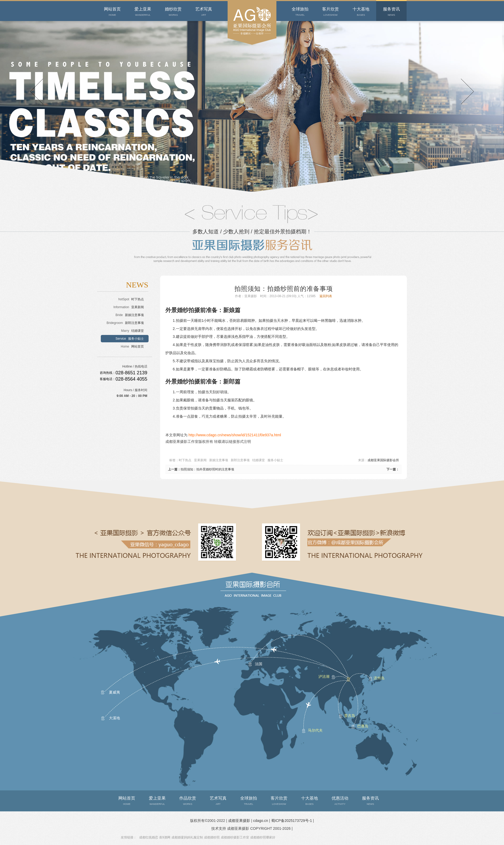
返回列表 (326, 296)
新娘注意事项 (219, 460)
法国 (259, 664)
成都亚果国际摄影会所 (383, 460)
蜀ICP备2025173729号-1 (292, 821)
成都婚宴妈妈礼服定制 (187, 837)
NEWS (137, 285)
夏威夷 (114, 692)
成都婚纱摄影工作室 (235, 837)
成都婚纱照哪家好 (263, 837)
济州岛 (379, 678)
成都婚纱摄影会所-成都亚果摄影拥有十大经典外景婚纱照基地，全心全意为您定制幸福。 (252, 55)
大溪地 (114, 718)
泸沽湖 (324, 676)
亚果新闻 (200, 460)
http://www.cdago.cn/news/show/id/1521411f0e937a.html (235, 435)
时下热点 (185, 460)
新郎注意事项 (240, 460)
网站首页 (132, 347)
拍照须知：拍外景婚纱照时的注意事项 (207, 469)
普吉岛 (350, 716)
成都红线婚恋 (149, 837)
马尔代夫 (315, 730)
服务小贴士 (275, 460)
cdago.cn (261, 821)
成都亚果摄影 (240, 821)
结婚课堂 (259, 460)
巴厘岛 (363, 726)
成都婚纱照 (212, 837)
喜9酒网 (165, 837)
